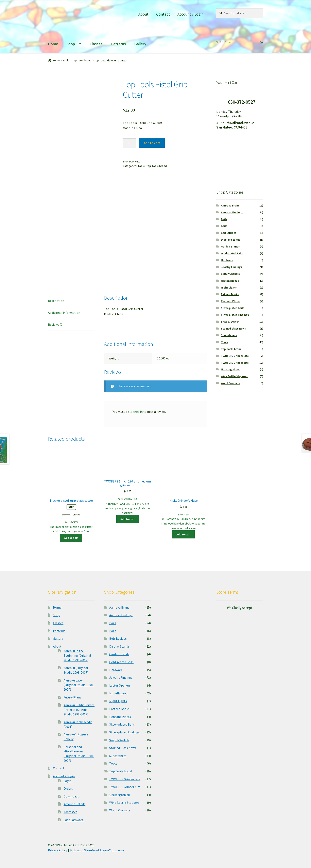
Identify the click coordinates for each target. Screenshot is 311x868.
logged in (136, 412)
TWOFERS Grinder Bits (235, 356)
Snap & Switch (230, 322)
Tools (66, 60)
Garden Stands (230, 246)
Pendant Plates (231, 301)
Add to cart (152, 143)
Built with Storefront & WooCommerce (97, 850)
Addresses (70, 812)
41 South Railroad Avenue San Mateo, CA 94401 (235, 125)
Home (53, 44)
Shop (71, 44)
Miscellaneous (230, 281)
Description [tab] (56, 301)
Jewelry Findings (231, 267)
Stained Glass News (233, 329)
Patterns (118, 44)
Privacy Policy (57, 850)
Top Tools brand (82, 60)
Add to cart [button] (71, 538)
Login (67, 781)
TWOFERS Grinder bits (235, 363)
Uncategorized (230, 369)
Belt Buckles (229, 233)
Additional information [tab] (64, 313)
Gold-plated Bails (232, 253)
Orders (68, 788)
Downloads (71, 796)
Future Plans (72, 697)
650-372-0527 (242, 102)
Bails (224, 219)
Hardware (227, 260)
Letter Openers (230, 274)
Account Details (74, 804)
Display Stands (231, 240)
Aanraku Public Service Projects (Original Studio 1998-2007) (79, 709)
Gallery (140, 44)
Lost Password (74, 820)
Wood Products (231, 383)
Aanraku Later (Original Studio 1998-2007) (79, 685)
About (143, 14)
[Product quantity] (130, 143)
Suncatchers (229, 335)
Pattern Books (230, 294)
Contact (163, 14)
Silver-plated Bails (233, 308)
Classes (96, 44)
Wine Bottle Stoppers (234, 376)
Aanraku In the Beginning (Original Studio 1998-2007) (77, 655)
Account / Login (191, 14)
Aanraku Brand (230, 205)
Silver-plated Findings (235, 315)
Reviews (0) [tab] (56, 324)
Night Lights (229, 288)
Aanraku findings (232, 212)
